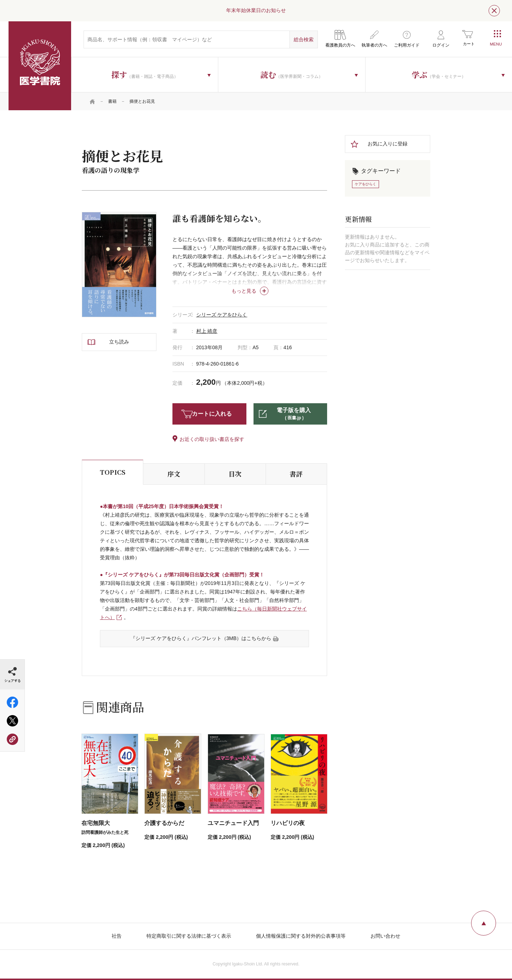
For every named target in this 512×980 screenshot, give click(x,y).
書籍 (112, 101)
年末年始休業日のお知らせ (256, 10)
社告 (117, 936)
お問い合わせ (385, 936)
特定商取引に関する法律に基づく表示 (189, 936)
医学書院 (40, 66)
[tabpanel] (119, 265)
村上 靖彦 (207, 331)
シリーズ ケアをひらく (222, 315)
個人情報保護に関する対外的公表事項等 (301, 936)
